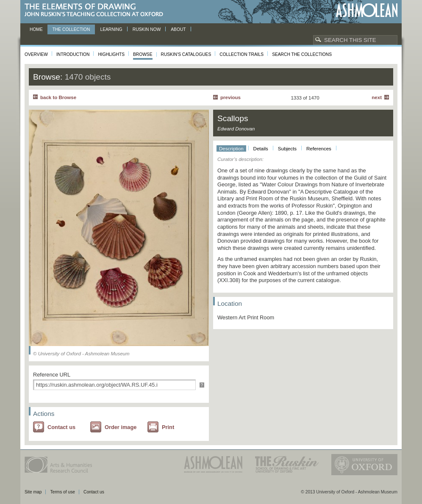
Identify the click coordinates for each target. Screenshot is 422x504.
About (178, 29)
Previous (230, 97)
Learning (111, 29)
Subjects (287, 149)
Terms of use (62, 492)
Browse (143, 54)
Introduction (73, 54)
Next (377, 97)
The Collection (71, 29)
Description (231, 149)
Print (168, 427)
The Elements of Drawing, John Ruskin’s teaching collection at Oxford (96, 10)
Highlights (111, 54)
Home (36, 29)
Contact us (61, 427)
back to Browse (58, 97)
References (319, 149)
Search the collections (302, 54)
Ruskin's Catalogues (186, 54)
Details (261, 149)
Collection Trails (242, 54)
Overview (36, 54)
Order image (121, 427)
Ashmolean (367, 10)
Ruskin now (147, 29)
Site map (33, 492)
